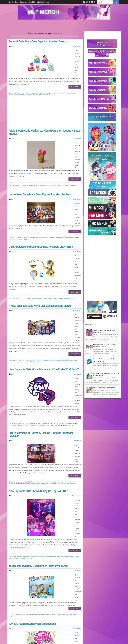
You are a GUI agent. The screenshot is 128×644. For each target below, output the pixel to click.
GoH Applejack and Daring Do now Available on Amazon (41, 223)
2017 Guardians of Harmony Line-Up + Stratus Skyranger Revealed (41, 380)
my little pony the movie (20, 418)
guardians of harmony (53, 266)
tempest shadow (71, 418)
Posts (88, 625)
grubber (65, 416)
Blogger (82, 640)
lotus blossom (69, 214)
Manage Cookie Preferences (66, 640)
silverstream (28, 170)
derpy (57, 369)
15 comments (77, 430)
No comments (76, 544)
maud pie (76, 214)
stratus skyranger (61, 418)
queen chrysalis (45, 418)
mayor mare (75, 597)
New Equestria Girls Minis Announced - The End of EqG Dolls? (44, 326)
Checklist (33, 2)
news (17, 86)
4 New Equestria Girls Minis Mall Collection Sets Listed (40, 274)
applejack (42, 85)
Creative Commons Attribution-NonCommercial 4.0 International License (71, 636)
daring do (66, 85)
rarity (34, 86)
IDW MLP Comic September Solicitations (32, 540)
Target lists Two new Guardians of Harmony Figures (38, 487)
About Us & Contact (43, 2)
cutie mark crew (58, 85)
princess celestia (41, 371)
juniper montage (20, 371)
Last (55, 613)
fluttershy (12, 86)
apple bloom (36, 85)
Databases (24, 2)
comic (33, 597)
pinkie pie (21, 86)
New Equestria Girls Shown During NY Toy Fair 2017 (38, 426)
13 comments (77, 182)
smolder (39, 86)
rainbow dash (28, 86)
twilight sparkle (46, 86)
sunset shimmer (42, 319)
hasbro (67, 169)
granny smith (65, 597)
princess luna (16, 170)
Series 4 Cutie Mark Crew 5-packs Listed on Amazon (38, 41)
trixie (72, 371)
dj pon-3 (46, 317)
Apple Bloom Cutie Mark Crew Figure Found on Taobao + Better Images (45, 124)
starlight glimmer (33, 319)
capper (41, 416)
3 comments (77, 130)
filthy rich (52, 597)
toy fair (31, 480)
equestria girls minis (63, 317)
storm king (53, 418)
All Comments (90, 628)
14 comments (77, 331)
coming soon (49, 85)
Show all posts (57, 33)
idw (70, 597)
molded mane (73, 169)
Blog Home (15, 2)
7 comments (77, 46)
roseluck (48, 371)
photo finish (32, 371)
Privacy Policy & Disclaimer (51, 640)
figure (63, 169)
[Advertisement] (64, 25)
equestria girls (73, 85)
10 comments (77, 492)
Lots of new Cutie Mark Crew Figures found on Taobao (39, 178)
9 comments (77, 386)
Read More (75, 78)
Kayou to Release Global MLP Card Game (104, 388)
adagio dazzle (37, 369)
